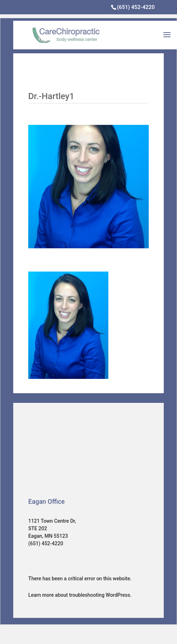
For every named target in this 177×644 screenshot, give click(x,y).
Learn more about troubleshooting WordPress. (80, 595)
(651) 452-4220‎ (136, 7)
